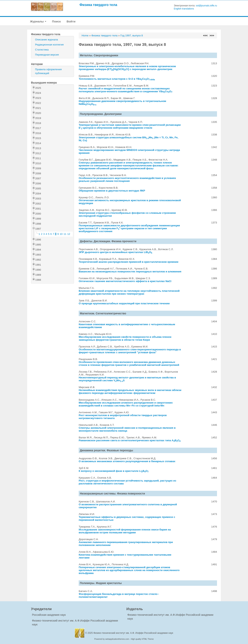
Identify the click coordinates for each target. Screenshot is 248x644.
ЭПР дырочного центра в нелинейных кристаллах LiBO (115, 252)
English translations (184, 9)
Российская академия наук (49, 615)
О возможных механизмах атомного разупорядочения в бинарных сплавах (127, 461)
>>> (212, 35)
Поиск (56, 21)
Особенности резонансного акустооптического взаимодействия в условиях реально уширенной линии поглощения (127, 180)
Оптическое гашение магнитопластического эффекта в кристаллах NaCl (125, 281)
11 (65, 234)
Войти (71, 21)
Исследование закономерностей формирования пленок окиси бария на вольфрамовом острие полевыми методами (125, 531)
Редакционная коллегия (49, 45)
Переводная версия (47, 55)
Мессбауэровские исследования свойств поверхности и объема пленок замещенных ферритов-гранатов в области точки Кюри (125, 338)
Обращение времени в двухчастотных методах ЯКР (112, 191)
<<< (205, 35)
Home (85, 35)
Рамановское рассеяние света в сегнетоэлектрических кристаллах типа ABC (130, 440)
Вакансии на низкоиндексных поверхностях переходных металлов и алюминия (130, 272)
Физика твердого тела (98, 5)
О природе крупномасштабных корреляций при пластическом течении (124, 303)
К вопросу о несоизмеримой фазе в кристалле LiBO (114, 471)
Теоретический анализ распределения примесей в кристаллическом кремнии (128, 262)
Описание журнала (46, 40)
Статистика (42, 50)
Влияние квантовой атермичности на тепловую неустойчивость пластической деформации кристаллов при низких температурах (129, 292)
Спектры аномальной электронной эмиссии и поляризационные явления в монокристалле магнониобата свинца (127, 429)
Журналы (38, 21)
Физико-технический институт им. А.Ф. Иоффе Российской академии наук (133, 633)
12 (69, 234)
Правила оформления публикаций (48, 71)
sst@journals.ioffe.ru (206, 6)
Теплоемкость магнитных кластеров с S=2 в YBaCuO (117, 79)
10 (61, 234)
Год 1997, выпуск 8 (132, 35)
